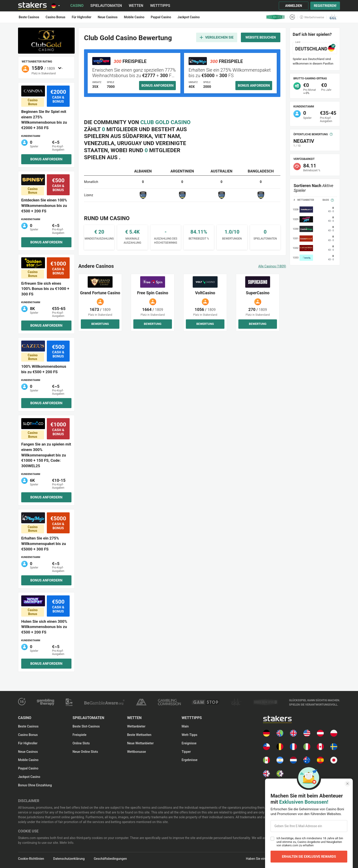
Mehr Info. (67, 843)
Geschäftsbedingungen (110, 859)
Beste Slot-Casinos (86, 726)
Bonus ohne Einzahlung (35, 785)
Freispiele (80, 735)
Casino (77, 6)
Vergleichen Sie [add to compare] (217, 37)
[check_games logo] (266, 702)
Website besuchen (261, 37)
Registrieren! (325, 6)
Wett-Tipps (189, 735)
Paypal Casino (28, 768)
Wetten (136, 6)
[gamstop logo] (205, 702)
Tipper (186, 752)
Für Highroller (28, 743)
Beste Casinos (28, 726)
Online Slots (81, 743)
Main (185, 726)
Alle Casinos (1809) (272, 266)
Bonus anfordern (46, 159)
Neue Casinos (28, 752)
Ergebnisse (189, 760)
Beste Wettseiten (139, 735)
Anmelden (294, 6)
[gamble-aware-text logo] (315, 702)
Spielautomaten (106, 6)
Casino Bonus (28, 735)
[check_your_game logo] (275, 17)
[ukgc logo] (169, 702)
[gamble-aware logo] (104, 702)
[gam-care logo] (69, 702)
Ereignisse (189, 743)
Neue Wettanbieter (141, 743)
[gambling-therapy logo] (46, 702)
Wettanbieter (136, 726)
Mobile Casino (28, 760)
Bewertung (100, 324)
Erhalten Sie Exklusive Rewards (309, 857)
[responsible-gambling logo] (141, 702)
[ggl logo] (333, 17)
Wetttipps (160, 6)
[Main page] (32, 6)
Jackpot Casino (29, 777)
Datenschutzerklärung (69, 859)
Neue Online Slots (85, 752)
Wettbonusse (137, 752)
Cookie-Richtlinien (31, 859)
